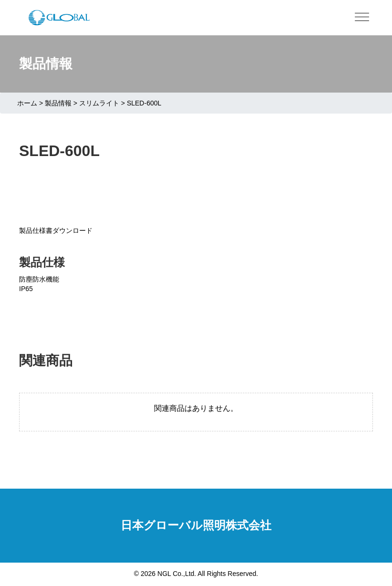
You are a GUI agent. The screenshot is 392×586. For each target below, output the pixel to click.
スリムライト (99, 103)
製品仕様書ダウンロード (56, 230)
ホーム (27, 103)
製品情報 (58, 103)
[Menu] (362, 18)
